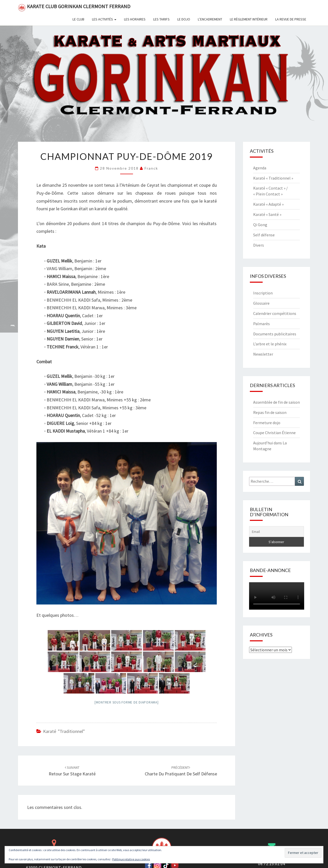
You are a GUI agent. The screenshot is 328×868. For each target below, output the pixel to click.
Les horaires (135, 19)
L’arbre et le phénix (270, 344)
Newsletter (263, 354)
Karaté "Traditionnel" (64, 731)
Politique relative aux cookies (131, 859)
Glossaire (261, 303)
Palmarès (262, 324)
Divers (259, 245)
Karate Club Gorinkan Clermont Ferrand (74, 7)
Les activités (104, 19)
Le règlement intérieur (249, 19)
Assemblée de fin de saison (276, 402)
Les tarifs (161, 19)
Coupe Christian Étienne (274, 433)
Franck (151, 168)
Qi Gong (260, 225)
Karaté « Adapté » (268, 204)
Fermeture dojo (267, 423)
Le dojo (184, 19)
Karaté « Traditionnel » (273, 178)
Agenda (260, 168)
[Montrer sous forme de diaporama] (127, 702)
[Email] (277, 532)
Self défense (264, 235)
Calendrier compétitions (275, 313)
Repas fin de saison (270, 412)
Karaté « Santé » (267, 214)
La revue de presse (291, 19)
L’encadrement (210, 19)
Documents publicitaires (275, 334)
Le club (78, 19)
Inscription (263, 293)
